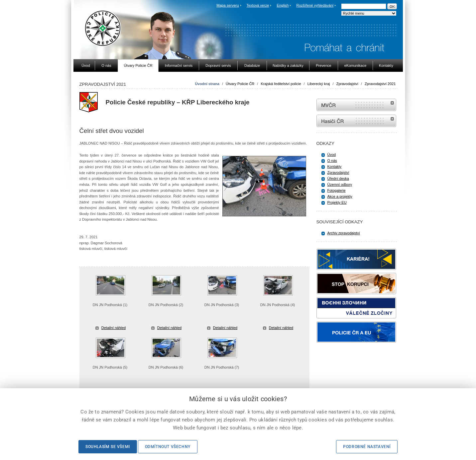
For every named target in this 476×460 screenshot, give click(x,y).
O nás (332, 161)
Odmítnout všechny (168, 447)
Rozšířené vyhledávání (315, 5)
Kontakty (335, 167)
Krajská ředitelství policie (281, 84)
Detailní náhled (114, 328)
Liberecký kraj (319, 84)
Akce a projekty (340, 196)
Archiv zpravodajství (344, 233)
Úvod (332, 155)
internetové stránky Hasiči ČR (356, 121)
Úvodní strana (207, 84)
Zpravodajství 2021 (380, 84)
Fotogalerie (337, 190)
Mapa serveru (228, 5)
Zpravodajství (347, 84)
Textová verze (258, 5)
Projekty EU (337, 202)
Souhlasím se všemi (108, 447)
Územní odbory (340, 184)
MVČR (356, 105)
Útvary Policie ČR (240, 84)
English (283, 5)
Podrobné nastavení (367, 447)
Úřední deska (338, 178)
